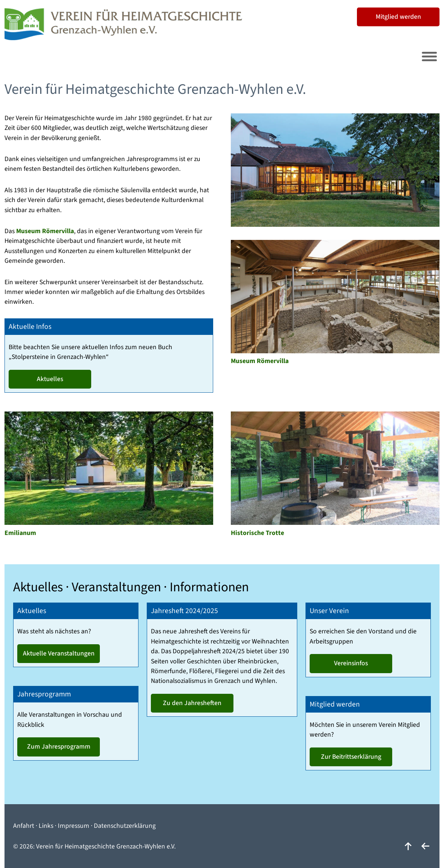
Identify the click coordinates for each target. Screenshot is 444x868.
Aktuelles (50, 379)
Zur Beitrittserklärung (351, 757)
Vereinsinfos (351, 663)
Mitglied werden (398, 17)
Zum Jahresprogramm (59, 747)
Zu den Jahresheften (192, 703)
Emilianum (20, 533)
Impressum (74, 826)
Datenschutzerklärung (125, 826)
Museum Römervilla (45, 231)
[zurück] (425, 846)
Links (46, 826)
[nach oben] (408, 846)
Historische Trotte (257, 533)
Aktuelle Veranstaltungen (59, 653)
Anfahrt (24, 826)
